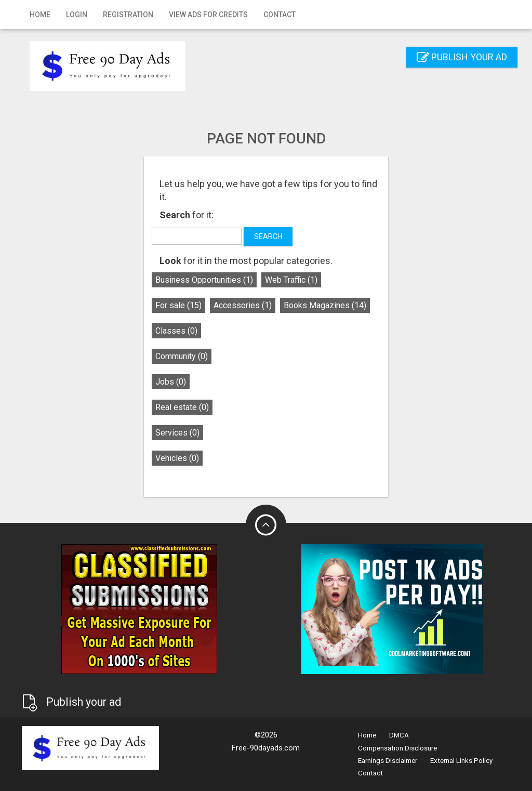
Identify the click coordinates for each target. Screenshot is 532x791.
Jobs (171, 382)
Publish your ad (462, 57)
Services (177, 433)
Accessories (243, 305)
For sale (178, 305)
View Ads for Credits (208, 15)
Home (40, 15)
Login (77, 15)
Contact (280, 15)
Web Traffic (291, 280)
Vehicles (177, 458)
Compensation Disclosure (397, 748)
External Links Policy (461, 761)
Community (182, 356)
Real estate (182, 407)
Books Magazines (325, 305)
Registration (128, 15)
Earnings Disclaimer (388, 761)
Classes (176, 331)
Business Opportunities (204, 280)
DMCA (399, 735)
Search (268, 236)
